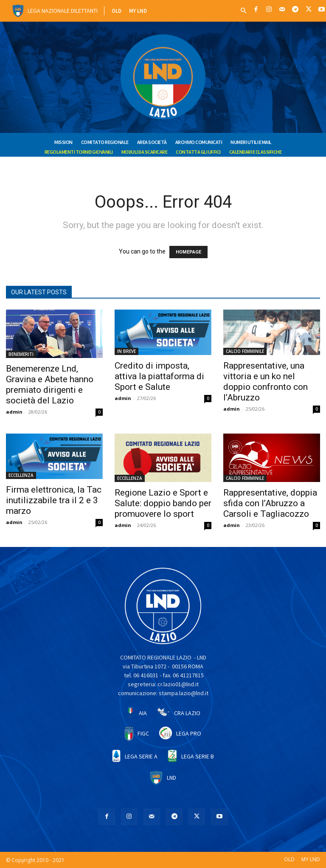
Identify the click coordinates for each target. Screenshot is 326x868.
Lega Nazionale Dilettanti (63, 11)
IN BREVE (126, 351)
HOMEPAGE (188, 252)
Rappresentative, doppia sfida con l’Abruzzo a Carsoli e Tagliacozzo (270, 503)
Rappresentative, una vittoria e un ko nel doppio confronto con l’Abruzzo (266, 382)
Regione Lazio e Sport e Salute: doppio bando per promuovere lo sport (163, 503)
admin (14, 412)
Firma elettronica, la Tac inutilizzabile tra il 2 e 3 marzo (54, 500)
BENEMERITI (21, 354)
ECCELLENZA (21, 475)
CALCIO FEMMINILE (245, 351)
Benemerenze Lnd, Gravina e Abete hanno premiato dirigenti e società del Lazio (50, 385)
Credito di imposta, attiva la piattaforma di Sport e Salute (159, 376)
